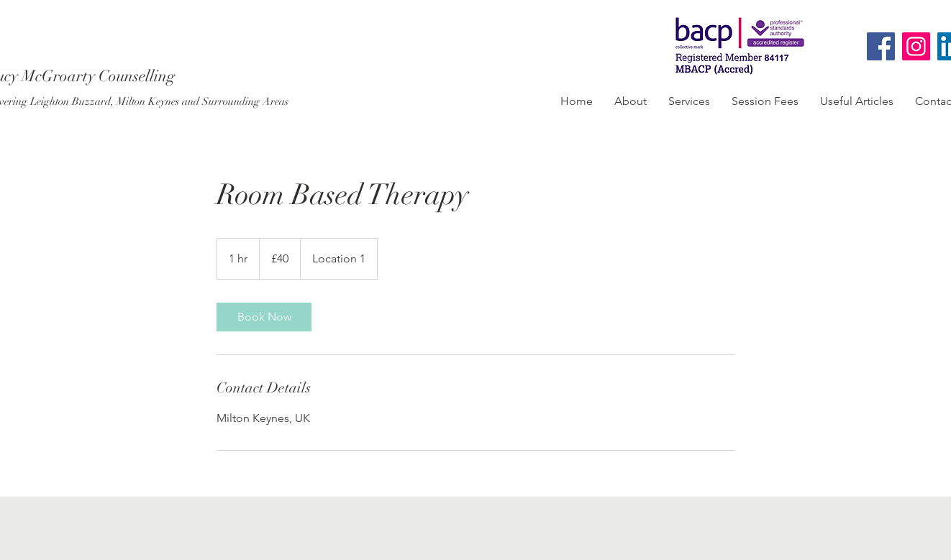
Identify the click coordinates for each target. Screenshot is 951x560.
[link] (264, 317)
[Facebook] (881, 46)
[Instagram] (916, 46)
